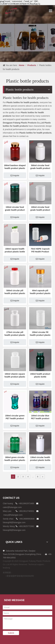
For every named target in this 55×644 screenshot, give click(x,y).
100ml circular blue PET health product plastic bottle (40, 417)
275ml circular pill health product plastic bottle (15, 334)
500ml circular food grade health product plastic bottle (40, 167)
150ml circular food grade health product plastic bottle (15, 209)
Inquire (15, 175)
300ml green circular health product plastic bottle (15, 459)
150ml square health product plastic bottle (15, 250)
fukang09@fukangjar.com (14, 522)
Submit (11, 633)
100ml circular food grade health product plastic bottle (40, 209)
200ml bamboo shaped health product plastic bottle (15, 167)
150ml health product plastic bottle (40, 375)
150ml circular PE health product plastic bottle (40, 334)
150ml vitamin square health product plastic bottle (15, 375)
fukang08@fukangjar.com (14, 530)
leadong (6, 568)
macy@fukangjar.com (13, 515)
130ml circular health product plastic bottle (40, 459)
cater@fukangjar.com (12, 507)
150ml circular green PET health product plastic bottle (15, 417)
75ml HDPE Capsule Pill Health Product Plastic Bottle (40, 250)
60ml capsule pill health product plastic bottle (40, 292)
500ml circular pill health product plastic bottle (15, 292)
